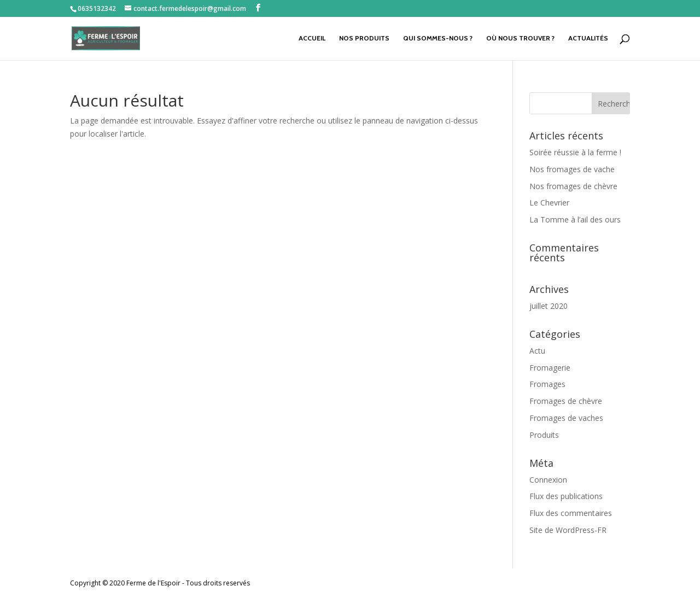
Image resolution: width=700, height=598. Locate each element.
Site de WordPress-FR (568, 530)
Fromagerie (550, 368)
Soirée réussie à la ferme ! (575, 152)
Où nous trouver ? (520, 38)
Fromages (547, 384)
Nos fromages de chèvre (573, 186)
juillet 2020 (549, 306)
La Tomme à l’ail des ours (575, 219)
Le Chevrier (549, 203)
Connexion (548, 480)
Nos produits (364, 38)
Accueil (312, 38)
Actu (537, 351)
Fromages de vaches (566, 418)
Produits (544, 435)
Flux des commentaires (571, 513)
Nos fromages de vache (572, 169)
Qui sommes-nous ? (438, 38)
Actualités (588, 38)
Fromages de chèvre (566, 401)
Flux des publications (566, 496)
